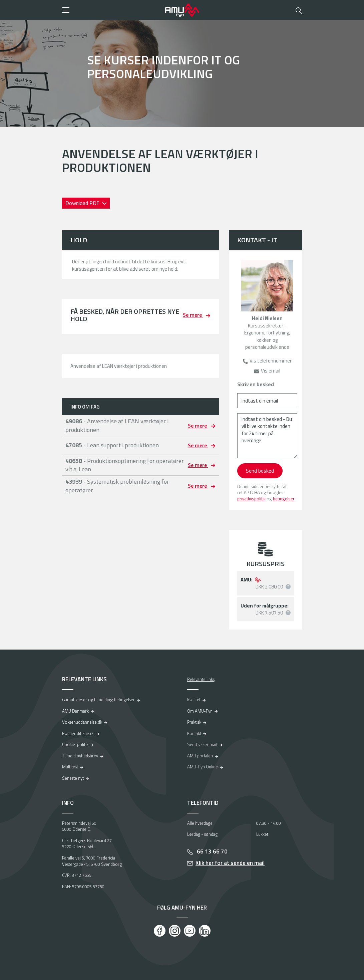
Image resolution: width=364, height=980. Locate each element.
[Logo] (182, 10)
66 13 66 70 (212, 851)
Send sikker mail (202, 744)
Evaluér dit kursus (78, 733)
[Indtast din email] (267, 401)
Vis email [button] (271, 371)
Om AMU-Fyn (200, 711)
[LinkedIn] (205, 931)
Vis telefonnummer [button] (271, 361)
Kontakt (194, 733)
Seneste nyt (73, 778)
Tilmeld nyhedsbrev (80, 756)
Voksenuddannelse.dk (82, 722)
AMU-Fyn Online (203, 767)
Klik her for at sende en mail (230, 863)
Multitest (70, 767)
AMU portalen (200, 756)
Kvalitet (194, 700)
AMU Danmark (75, 711)
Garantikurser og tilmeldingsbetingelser (98, 700)
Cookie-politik (75, 744)
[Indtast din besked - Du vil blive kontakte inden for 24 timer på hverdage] (267, 436)
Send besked (260, 471)
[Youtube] (190, 931)
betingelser (284, 499)
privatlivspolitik (251, 499)
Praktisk (194, 722)
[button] (111, 10)
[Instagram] (175, 931)
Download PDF (83, 203)
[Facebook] (160, 931)
